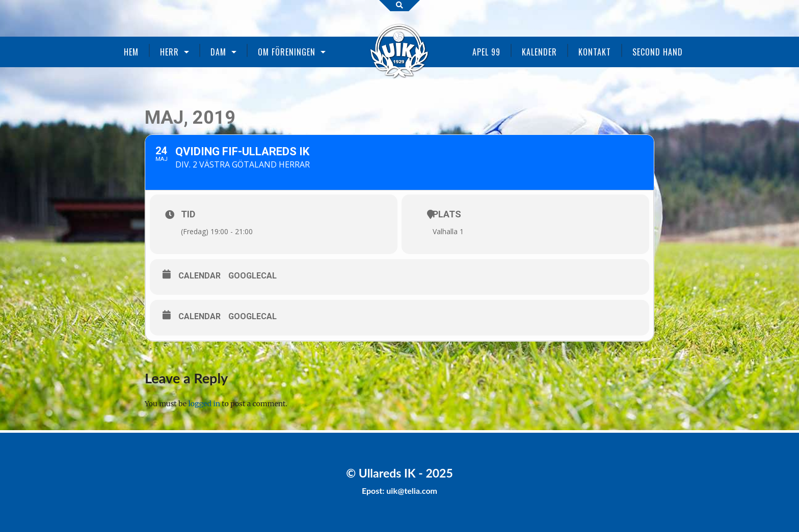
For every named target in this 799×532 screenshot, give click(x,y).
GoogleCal (252, 276)
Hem (131, 52)
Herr (169, 52)
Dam (218, 52)
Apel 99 (486, 52)
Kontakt (595, 52)
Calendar (199, 276)
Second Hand (658, 52)
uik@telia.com (412, 491)
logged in (204, 404)
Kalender (539, 52)
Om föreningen (287, 52)
